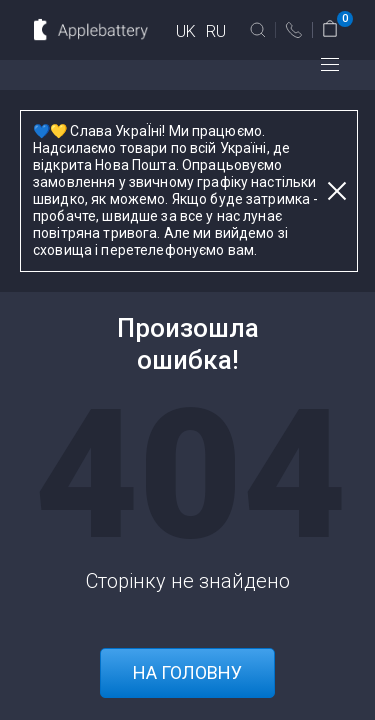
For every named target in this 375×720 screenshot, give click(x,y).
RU (216, 31)
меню (330, 65)
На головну (187, 672)
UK (186, 31)
